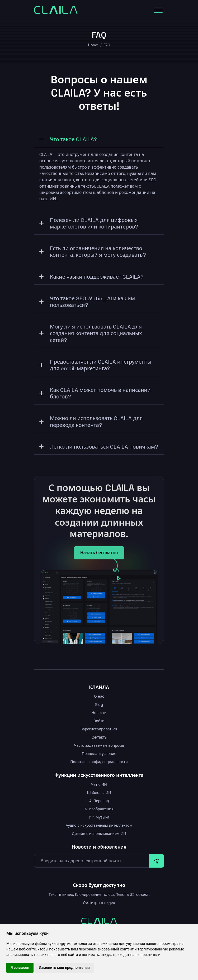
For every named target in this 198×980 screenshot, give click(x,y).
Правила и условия (99, 754)
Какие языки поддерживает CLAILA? (91, 277)
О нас (99, 696)
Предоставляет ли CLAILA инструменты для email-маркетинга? (95, 365)
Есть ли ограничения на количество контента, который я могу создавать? (93, 252)
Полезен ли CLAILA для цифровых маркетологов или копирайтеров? (89, 223)
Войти (99, 721)
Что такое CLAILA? (68, 139)
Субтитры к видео (99, 903)
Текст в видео (61, 895)
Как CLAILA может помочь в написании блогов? (95, 393)
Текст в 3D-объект (132, 895)
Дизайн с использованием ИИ (99, 834)
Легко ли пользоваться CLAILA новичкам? (99, 447)
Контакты (99, 737)
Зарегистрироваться (99, 729)
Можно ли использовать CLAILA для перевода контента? (91, 422)
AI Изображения (99, 809)
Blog (99, 705)
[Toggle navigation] (158, 10)
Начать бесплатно (99, 553)
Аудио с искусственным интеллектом (99, 825)
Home (93, 45)
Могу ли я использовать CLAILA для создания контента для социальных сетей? (91, 333)
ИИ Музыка (99, 817)
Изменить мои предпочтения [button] (64, 968)
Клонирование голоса (95, 895)
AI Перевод (99, 801)
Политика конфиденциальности (99, 762)
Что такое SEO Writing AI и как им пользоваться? (87, 302)
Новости (99, 713)
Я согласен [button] (20, 968)
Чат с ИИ (99, 784)
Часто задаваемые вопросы (99, 745)
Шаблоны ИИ (99, 793)
